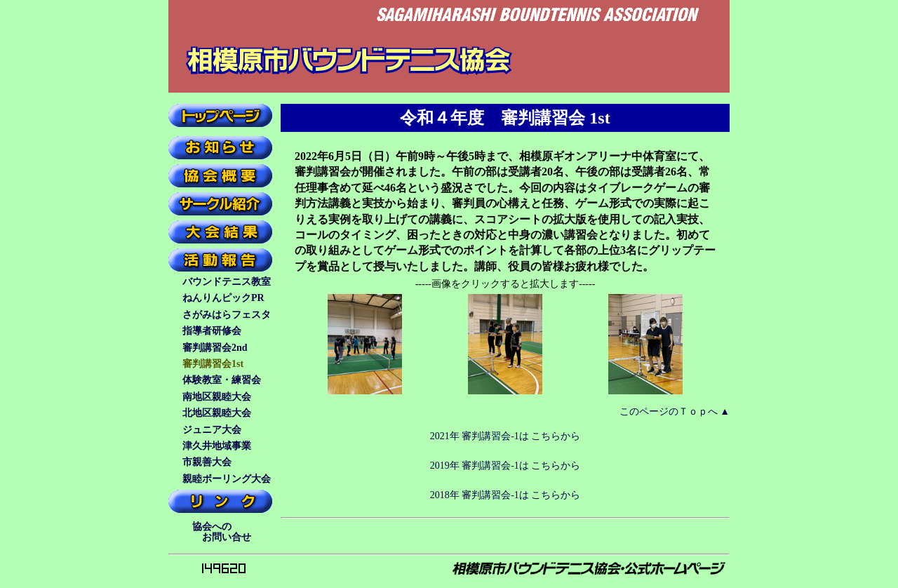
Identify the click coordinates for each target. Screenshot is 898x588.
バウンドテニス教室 (227, 282)
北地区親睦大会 (217, 413)
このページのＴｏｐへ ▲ (675, 412)
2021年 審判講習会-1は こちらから (505, 436)
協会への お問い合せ (219, 532)
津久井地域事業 (217, 446)
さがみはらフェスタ (227, 315)
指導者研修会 (212, 331)
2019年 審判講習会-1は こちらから (505, 466)
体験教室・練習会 (222, 380)
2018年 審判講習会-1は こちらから (505, 495)
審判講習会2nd (215, 348)
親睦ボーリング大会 (227, 479)
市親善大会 (207, 462)
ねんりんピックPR (223, 298)
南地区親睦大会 (217, 397)
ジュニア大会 (212, 430)
